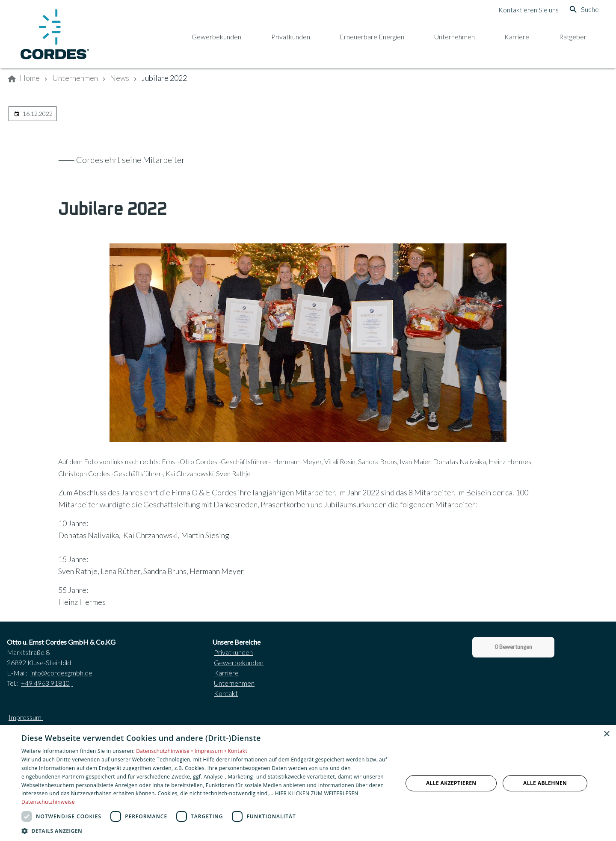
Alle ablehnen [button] (545, 783)
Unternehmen (234, 683)
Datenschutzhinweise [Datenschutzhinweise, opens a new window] (48, 802)
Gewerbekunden (239, 662)
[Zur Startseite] (55, 34)
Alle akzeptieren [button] (451, 783)
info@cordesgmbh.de (61, 673)
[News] (120, 78)
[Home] (30, 78)
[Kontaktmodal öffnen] (522, 9)
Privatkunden (233, 652)
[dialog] (308, 783)
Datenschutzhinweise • (165, 751)
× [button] (606, 734)
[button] (206, 831)
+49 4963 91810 (45, 683)
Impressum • (211, 751)
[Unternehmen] (75, 78)
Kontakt (226, 693)
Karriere (226, 673)
